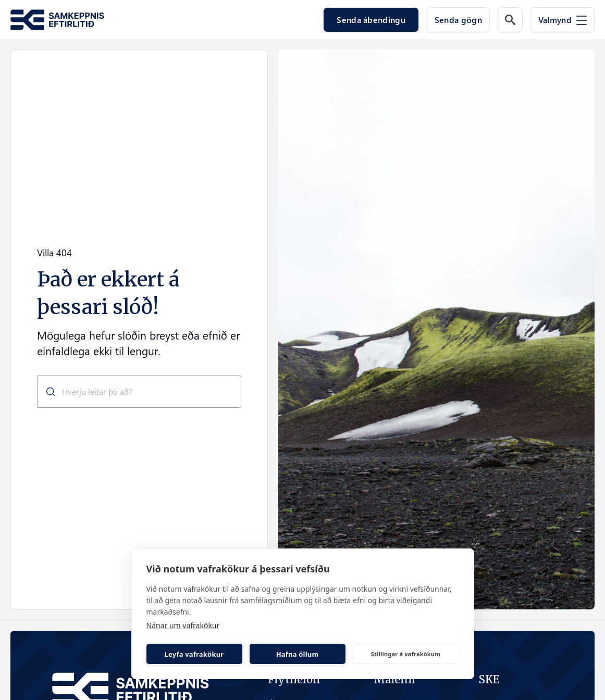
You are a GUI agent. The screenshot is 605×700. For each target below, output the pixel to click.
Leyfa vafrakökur (194, 654)
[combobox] (139, 392)
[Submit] (47, 392)
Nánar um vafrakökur (183, 625)
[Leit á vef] (510, 20)
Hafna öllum (298, 654)
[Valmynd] (563, 20)
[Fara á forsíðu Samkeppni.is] (57, 20)
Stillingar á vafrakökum (406, 654)
